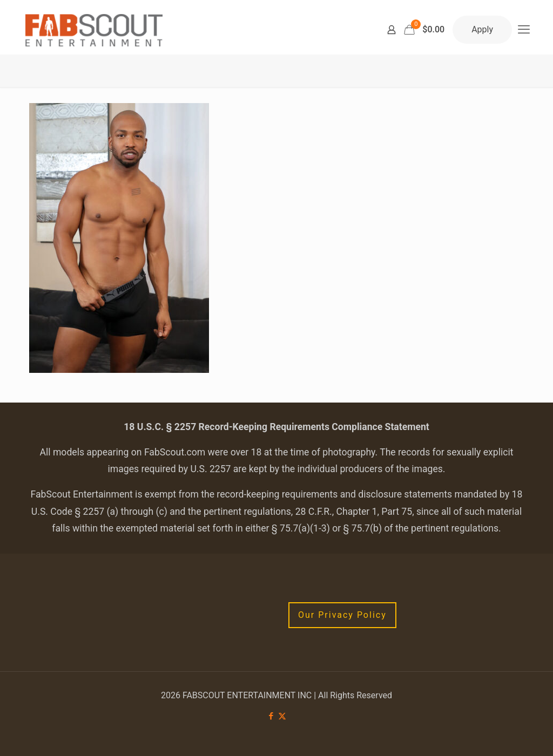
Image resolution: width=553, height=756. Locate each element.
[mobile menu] (524, 30)
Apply (482, 29)
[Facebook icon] (271, 716)
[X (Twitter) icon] (282, 716)
